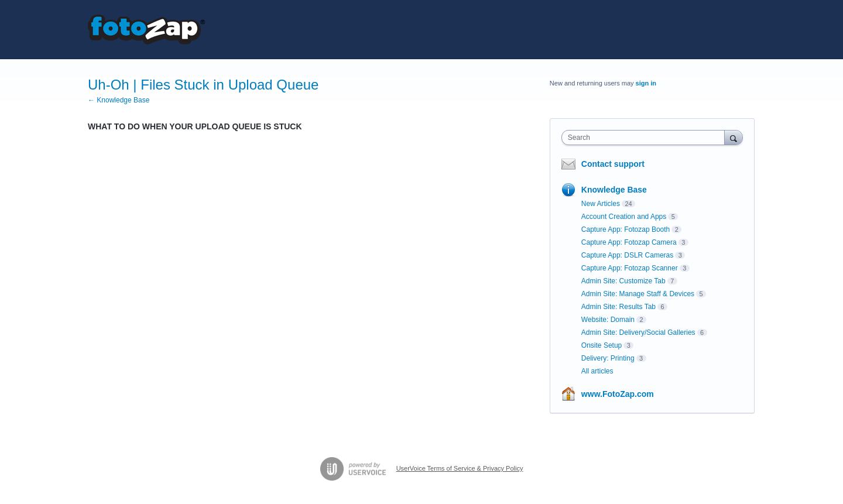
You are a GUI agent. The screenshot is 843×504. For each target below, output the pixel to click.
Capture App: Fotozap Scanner (630, 268)
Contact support (613, 164)
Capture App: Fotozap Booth (626, 229)
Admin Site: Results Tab (618, 307)
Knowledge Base (614, 190)
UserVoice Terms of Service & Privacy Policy (460, 468)
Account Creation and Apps (624, 217)
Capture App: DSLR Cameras (627, 255)
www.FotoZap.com (618, 394)
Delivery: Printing (608, 358)
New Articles (601, 204)
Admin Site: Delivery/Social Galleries (638, 332)
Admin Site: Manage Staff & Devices (638, 294)
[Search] (734, 137)
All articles (597, 371)
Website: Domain (608, 320)
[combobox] (646, 138)
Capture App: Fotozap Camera (629, 242)
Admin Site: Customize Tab (623, 281)
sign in (646, 83)
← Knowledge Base (119, 100)
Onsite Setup (602, 345)
